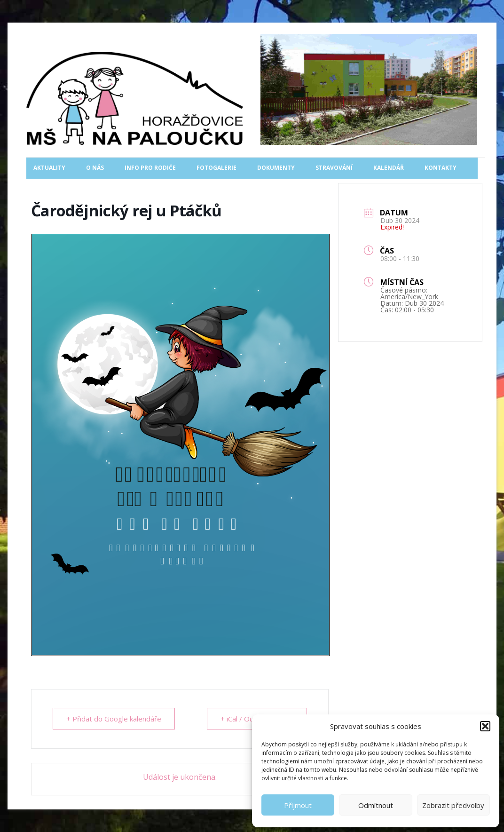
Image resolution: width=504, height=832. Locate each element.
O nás (95, 168)
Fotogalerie (217, 168)
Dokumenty (276, 168)
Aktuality (49, 168)
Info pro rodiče (150, 168)
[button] (485, 726)
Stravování (334, 168)
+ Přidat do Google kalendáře (114, 719)
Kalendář (389, 168)
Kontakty (441, 168)
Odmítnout (376, 805)
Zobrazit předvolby (453, 805)
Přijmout (298, 805)
